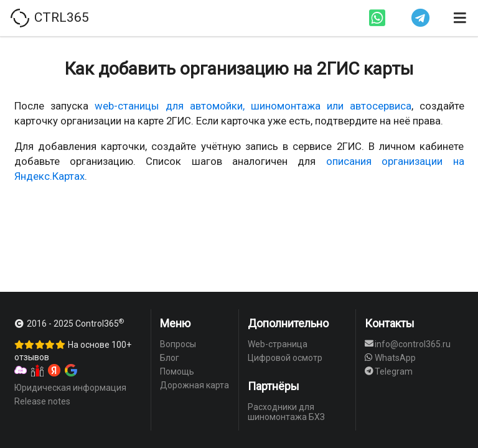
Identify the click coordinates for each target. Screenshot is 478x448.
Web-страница (278, 344)
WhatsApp (391, 358)
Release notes (42, 401)
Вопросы (178, 344)
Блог (170, 358)
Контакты (390, 323)
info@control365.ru (408, 344)
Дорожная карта (194, 385)
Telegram (389, 371)
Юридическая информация (70, 388)
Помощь (177, 371)
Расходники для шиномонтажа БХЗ (286, 412)
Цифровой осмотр (285, 358)
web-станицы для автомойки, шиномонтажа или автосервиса (253, 106)
